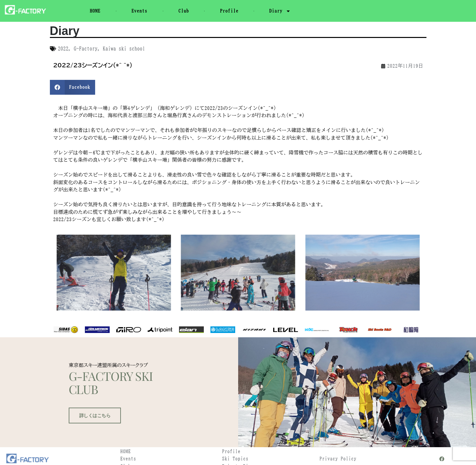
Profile (229, 11)
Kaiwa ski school (124, 49)
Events (139, 11)
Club (184, 11)
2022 (63, 49)
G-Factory (86, 49)
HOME (95, 11)
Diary (280, 11)
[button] (73, 87)
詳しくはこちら (93, 454)
